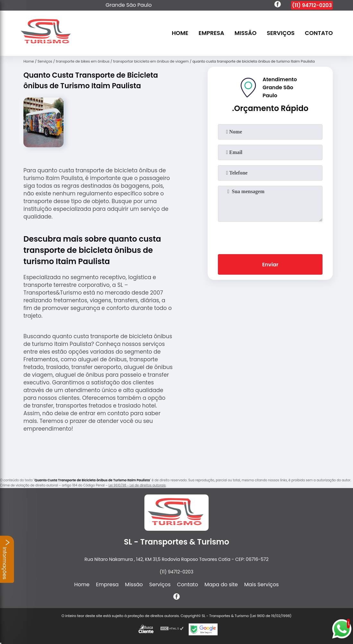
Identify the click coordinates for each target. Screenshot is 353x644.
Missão (246, 33)
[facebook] (278, 5)
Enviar (270, 265)
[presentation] (270, 236)
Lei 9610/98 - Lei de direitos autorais (137, 485)
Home (180, 33)
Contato (319, 33)
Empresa (211, 33)
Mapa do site (221, 584)
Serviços (281, 33)
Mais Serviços (262, 584)
